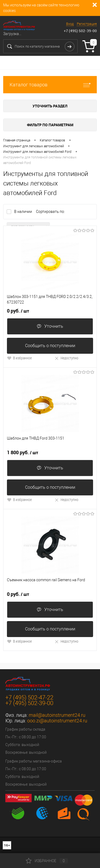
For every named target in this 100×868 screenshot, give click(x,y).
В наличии (23, 212)
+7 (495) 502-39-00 (80, 31)
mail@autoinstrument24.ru (57, 715)
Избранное (47, 861)
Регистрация (87, 24)
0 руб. (18, 311)
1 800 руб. (23, 453)
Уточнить (50, 326)
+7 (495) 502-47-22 (29, 698)
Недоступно (66, 358)
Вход (70, 24)
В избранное (19, 358)
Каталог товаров (50, 85)
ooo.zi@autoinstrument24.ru (57, 721)
